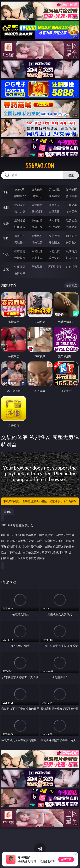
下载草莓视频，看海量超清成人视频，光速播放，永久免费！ (40, 501)
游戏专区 (71, 189)
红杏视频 (71, 267)
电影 (6, 223)
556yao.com (40, 166)
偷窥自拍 (20, 236)
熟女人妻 (20, 211)
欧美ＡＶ (54, 205)
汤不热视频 (54, 267)
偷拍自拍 (37, 220)
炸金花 (37, 196)
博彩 (6, 192)
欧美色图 (54, 236)
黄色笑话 (54, 258)
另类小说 (37, 258)
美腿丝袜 (20, 242)
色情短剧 (20, 273)
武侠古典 (71, 251)
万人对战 (54, 189)
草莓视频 (37, 267)
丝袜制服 (37, 211)
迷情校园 (20, 258)
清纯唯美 (37, 242)
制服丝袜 (20, 227)
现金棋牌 (54, 196)
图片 (6, 239)
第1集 (7, 512)
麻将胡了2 (20, 196)
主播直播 (54, 211)
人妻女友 (54, 251)
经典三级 (37, 227)
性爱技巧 (71, 258)
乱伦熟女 (54, 227)
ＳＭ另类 (71, 211)
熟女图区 (54, 242)
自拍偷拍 (37, 205)
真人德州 (37, 189)
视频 (6, 208)
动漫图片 (71, 236)
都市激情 (20, 251)
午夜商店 (20, 267)
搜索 (71, 175)
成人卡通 (54, 220)
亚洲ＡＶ (20, 205)
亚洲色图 (37, 236)
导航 (6, 269)
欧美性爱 (71, 220)
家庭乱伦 (37, 251)
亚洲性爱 (20, 220)
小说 (6, 254)
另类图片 (71, 242)
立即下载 (66, 859)
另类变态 (71, 227)
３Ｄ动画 (71, 205)
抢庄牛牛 (71, 196)
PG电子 (20, 189)
